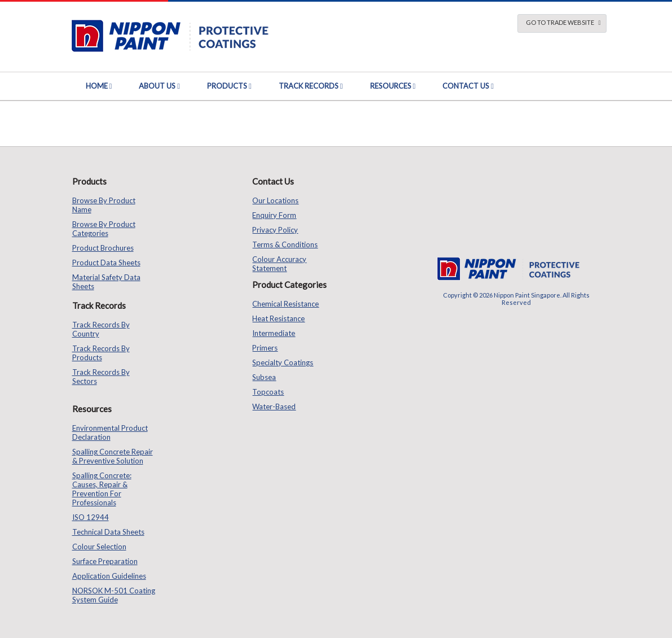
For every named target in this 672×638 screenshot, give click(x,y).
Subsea (264, 377)
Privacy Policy (275, 230)
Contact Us (466, 86)
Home (97, 86)
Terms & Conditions (285, 244)
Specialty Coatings (283, 362)
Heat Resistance (278, 318)
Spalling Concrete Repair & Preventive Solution (113, 456)
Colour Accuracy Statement (279, 264)
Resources (391, 86)
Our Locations (275, 200)
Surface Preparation (105, 561)
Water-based (274, 407)
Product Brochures (103, 248)
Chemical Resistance (286, 304)
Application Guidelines (109, 576)
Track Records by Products (101, 353)
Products (227, 86)
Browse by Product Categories (104, 229)
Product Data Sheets (106, 263)
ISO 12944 (91, 517)
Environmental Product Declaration (110, 432)
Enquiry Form (274, 215)
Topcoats (268, 392)
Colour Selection (99, 547)
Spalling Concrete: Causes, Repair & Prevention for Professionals (102, 489)
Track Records (309, 86)
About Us (157, 86)
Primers (265, 348)
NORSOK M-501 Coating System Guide (114, 595)
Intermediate (274, 333)
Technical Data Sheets (108, 532)
